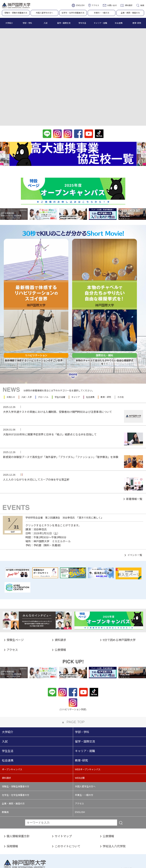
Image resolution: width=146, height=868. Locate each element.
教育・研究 (106, 356)
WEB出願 (80, 737)
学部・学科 (82, 691)
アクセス (95, 6)
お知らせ (11, 356)
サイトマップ (63, 795)
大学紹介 (8, 691)
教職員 (5, 771)
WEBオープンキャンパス (88, 728)
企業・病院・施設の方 (130, 13)
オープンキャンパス (12, 728)
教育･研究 (81, 719)
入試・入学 (26, 356)
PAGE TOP (73, 681)
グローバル (43, 356)
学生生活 (8, 710)
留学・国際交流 (85, 700)
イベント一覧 (135, 514)
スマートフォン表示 (81, 856)
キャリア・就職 (85, 710)
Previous (3, 154)
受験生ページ (15, 599)
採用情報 (12, 805)
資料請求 (129, 6)
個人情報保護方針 (18, 795)
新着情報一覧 (134, 458)
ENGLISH (80, 6)
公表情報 (60, 609)
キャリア (76, 356)
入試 (5, 700)
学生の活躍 (60, 356)
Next (143, 154)
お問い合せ (112, 6)
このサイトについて (67, 805)
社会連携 (90, 356)
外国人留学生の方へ (44, 13)
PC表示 (55, 856)
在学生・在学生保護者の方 (73, 13)
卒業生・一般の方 (102, 13)
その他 (120, 356)
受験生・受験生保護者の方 (16, 13)
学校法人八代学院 (114, 805)
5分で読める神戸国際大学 (119, 599)
